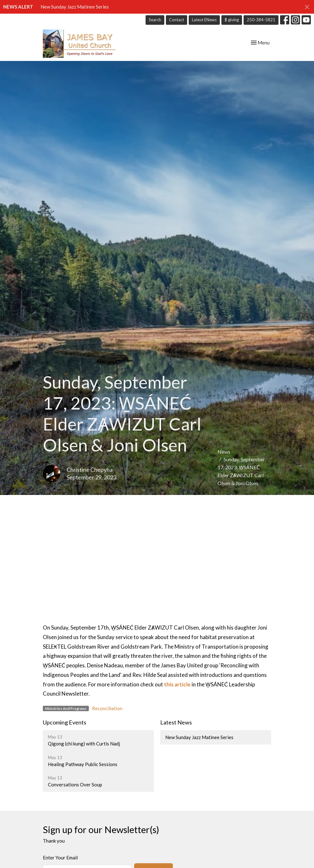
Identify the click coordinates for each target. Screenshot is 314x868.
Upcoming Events (65, 722)
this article (177, 684)
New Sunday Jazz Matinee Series (75, 7)
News (224, 452)
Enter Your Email (60, 858)
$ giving (232, 20)
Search (155, 20)
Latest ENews (204, 20)
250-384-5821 (261, 20)
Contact (177, 20)
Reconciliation (107, 708)
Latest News (176, 722)
